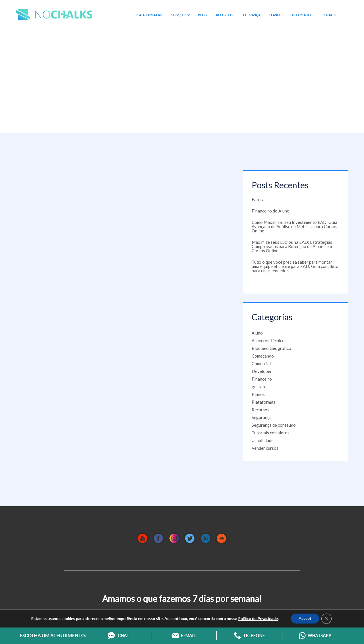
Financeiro (262, 379)
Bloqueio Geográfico (271, 348)
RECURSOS (224, 15)
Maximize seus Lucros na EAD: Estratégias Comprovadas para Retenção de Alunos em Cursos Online (292, 246)
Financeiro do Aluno (271, 211)
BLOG (202, 15)
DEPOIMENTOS (301, 15)
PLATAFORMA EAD (149, 15)
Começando (263, 356)
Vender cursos (265, 448)
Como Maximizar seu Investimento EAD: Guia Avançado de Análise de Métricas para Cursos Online (294, 226)
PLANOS (275, 15)
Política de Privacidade (257, 618)
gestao (258, 387)
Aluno (257, 333)
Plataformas (263, 402)
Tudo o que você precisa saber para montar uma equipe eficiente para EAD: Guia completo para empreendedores (295, 266)
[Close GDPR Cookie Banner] (327, 618)
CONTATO (329, 15)
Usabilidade (263, 440)
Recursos (260, 410)
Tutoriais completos (271, 433)
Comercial (261, 364)
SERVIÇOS (180, 15)
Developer (262, 371)
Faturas (259, 199)
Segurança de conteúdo (274, 425)
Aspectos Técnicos (269, 340)
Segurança (262, 417)
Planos (258, 394)
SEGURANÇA (251, 15)
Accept (305, 618)
